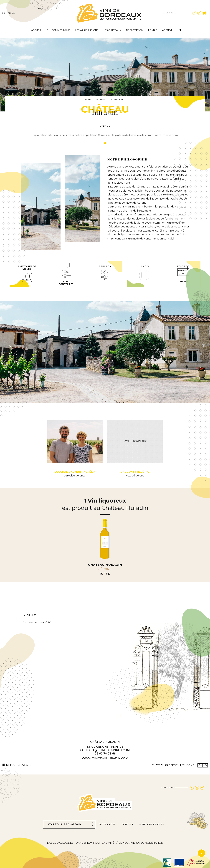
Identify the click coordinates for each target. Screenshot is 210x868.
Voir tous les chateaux (65, 824)
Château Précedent (167, 765)
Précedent (200, 765)
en (9, 13)
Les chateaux (112, 30)
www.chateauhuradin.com (105, 758)
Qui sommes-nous (58, 30)
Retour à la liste (19, 765)
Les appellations (87, 30)
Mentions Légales (153, 825)
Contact (129, 825)
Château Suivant (205, 765)
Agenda (167, 30)
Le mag (153, 30)
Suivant (188, 765)
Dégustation (135, 30)
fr (4, 13)
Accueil (36, 30)
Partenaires (108, 825)
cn (14, 13)
